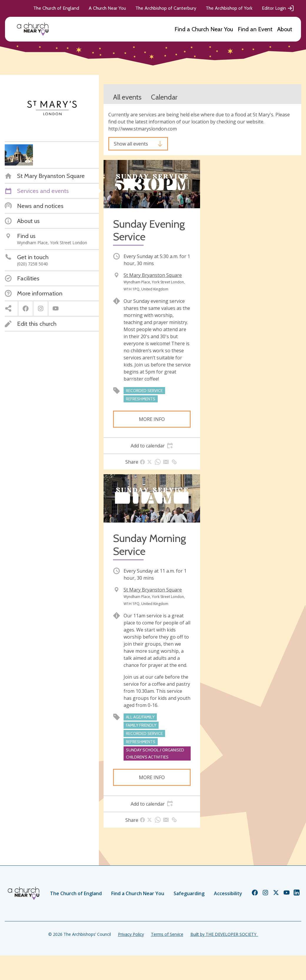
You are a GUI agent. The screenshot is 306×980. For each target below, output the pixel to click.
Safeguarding (189, 893)
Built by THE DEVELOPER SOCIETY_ (224, 934)
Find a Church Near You (204, 29)
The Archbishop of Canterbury (166, 8)
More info (152, 419)
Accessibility (228, 893)
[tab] (152, 446)
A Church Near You (107, 8)
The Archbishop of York (229, 8)
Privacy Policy (131, 934)
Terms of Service (167, 934)
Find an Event (255, 29)
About (285, 29)
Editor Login (278, 8)
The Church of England (56, 8)
